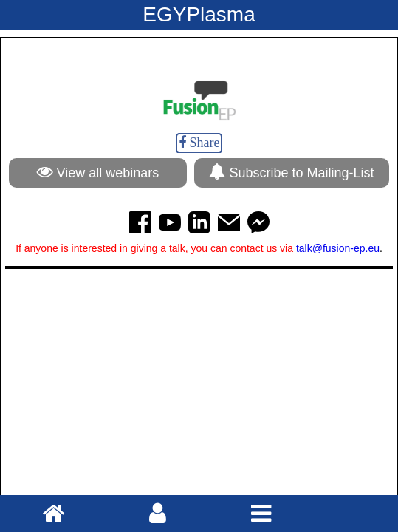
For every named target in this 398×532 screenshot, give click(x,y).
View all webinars (98, 172)
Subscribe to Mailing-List (291, 172)
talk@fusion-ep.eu (338, 248)
